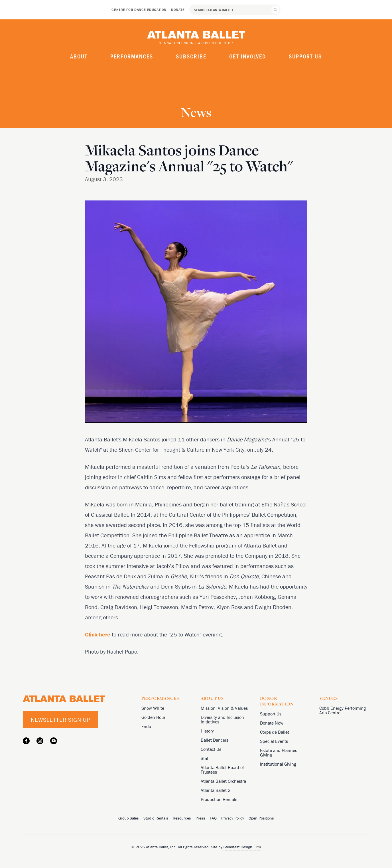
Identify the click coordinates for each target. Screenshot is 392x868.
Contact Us (211, 749)
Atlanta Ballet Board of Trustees (222, 770)
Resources (182, 818)
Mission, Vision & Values (224, 708)
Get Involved (248, 56)
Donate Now (272, 723)
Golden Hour (153, 717)
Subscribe (191, 56)
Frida (146, 726)
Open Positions (261, 818)
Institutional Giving (278, 764)
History (207, 731)
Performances (132, 56)
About (79, 56)
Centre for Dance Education (139, 10)
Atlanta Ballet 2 (216, 790)
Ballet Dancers (215, 740)
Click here (98, 634)
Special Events (274, 741)
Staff (205, 758)
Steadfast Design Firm (242, 847)
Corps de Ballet (275, 732)
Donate (178, 10)
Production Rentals (219, 799)
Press (200, 818)
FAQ (213, 818)
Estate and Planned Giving (279, 753)
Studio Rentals (156, 818)
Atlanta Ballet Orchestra (223, 781)
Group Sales (129, 818)
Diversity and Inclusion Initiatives (222, 719)
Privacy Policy (233, 818)
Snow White (153, 708)
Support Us (305, 56)
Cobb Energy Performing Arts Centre (343, 710)
